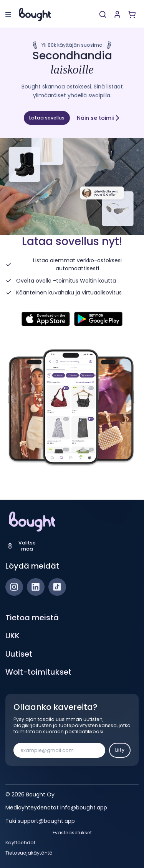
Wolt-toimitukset (38, 672)
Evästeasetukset (72, 833)
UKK (12, 636)
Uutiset (19, 654)
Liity (120, 750)
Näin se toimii (99, 118)
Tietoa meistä (32, 618)
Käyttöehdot (20, 843)
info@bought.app (84, 808)
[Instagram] (14, 587)
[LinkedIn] (36, 587)
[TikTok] (57, 587)
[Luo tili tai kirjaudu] (117, 14)
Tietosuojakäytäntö (29, 853)
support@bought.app (46, 821)
